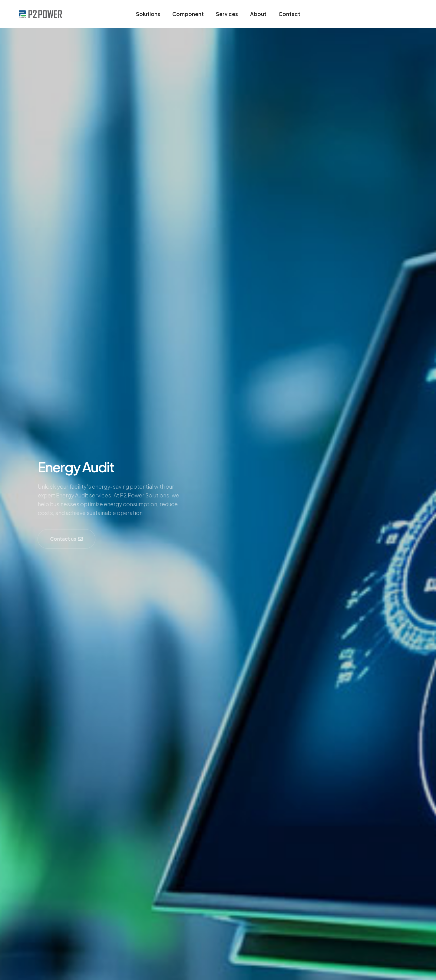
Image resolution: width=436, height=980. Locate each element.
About (258, 14)
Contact (289, 14)
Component (188, 14)
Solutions (148, 14)
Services (227, 14)
